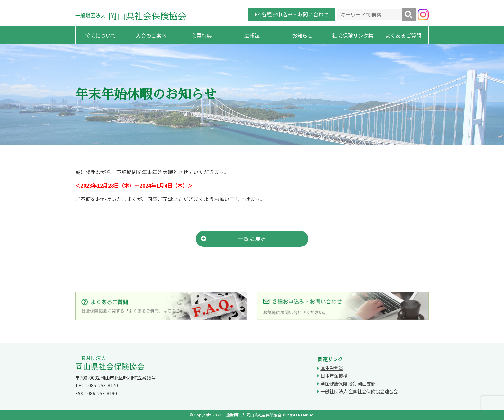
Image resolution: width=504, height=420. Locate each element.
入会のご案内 (151, 35)
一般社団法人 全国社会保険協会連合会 (359, 391)
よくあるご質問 (403, 35)
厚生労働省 (332, 368)
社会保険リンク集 (353, 35)
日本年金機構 (334, 375)
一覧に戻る (234, 239)
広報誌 (252, 35)
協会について (101, 35)
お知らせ (302, 35)
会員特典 (202, 35)
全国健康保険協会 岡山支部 (348, 384)
